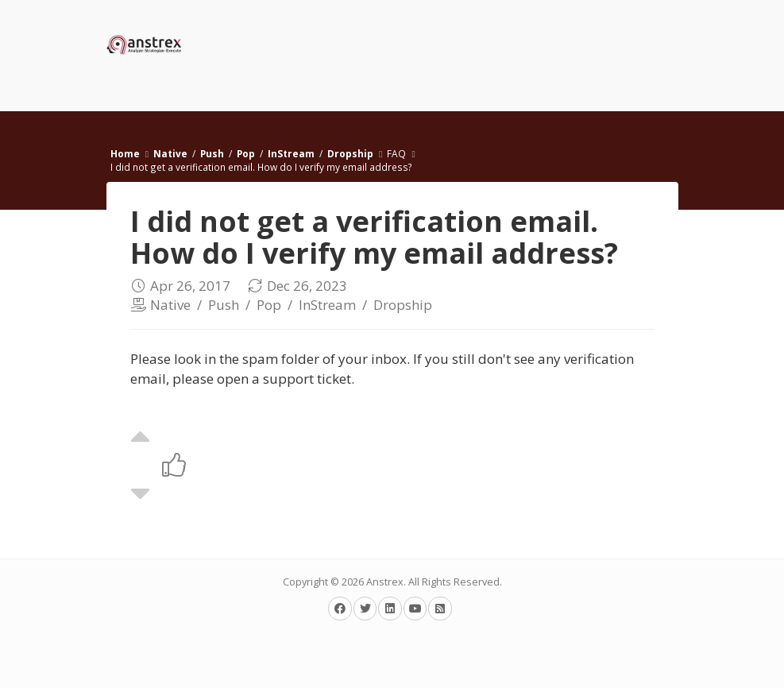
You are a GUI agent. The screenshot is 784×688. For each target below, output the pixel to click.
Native (170, 153)
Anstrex (385, 582)
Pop (246, 153)
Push (212, 153)
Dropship (350, 153)
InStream (291, 153)
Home (125, 153)
